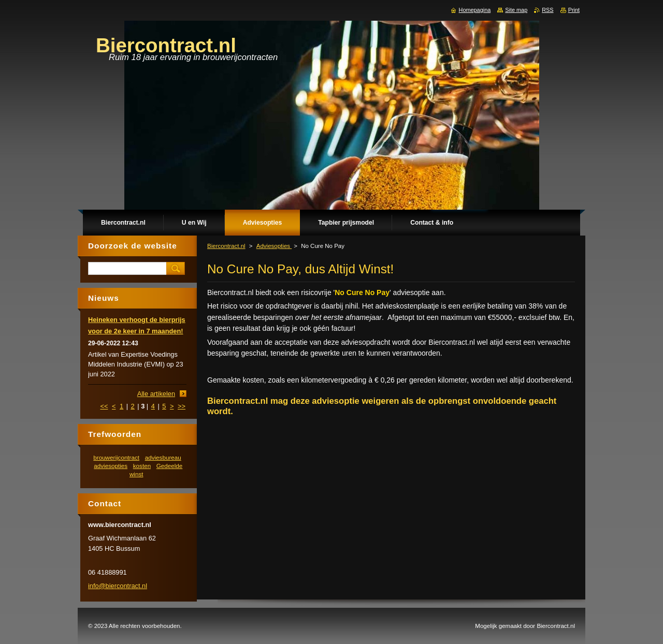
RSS (547, 10)
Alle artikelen (156, 394)
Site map (516, 10)
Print (574, 10)
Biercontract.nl (226, 246)
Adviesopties (274, 246)
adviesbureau (163, 457)
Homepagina (475, 10)
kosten (142, 466)
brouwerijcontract (116, 457)
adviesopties (111, 466)
